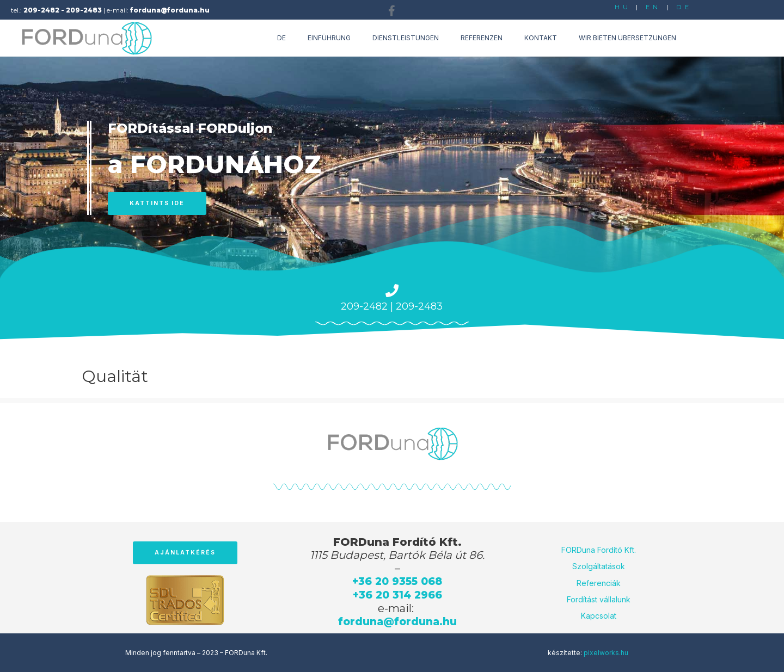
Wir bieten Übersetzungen (627, 38)
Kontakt (541, 38)
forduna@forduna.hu (397, 620)
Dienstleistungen (406, 38)
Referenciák (599, 582)
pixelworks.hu (606, 652)
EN (653, 7)
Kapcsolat (599, 615)
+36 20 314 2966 (397, 594)
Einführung (329, 38)
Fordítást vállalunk (599, 599)
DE (684, 7)
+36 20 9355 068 (397, 581)
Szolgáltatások (599, 566)
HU (622, 7)
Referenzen (482, 38)
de (281, 38)
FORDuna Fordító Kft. (599, 549)
